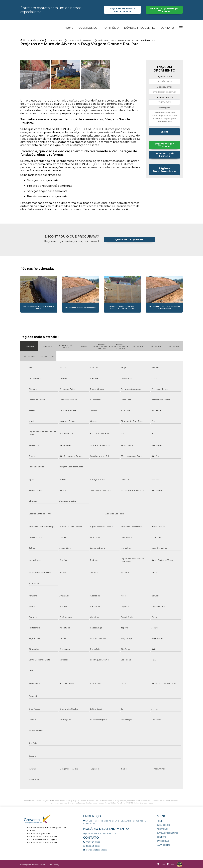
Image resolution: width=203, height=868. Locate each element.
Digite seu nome (164, 76)
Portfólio (111, 28)
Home (69, 28)
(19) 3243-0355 (91, 842)
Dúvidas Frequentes (140, 28)
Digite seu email (164, 87)
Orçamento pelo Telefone (164, 155)
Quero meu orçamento (129, 240)
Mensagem (164, 108)
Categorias (38, 40)
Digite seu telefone (164, 97)
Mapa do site (163, 845)
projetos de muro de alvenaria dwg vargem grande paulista (126, 40)
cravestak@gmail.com (95, 850)
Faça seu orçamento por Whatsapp (164, 10)
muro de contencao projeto (81, 40)
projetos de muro (56, 40)
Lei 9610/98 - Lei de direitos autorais (138, 803)
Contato (167, 28)
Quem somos (88, 28)
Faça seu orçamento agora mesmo (122, 10)
